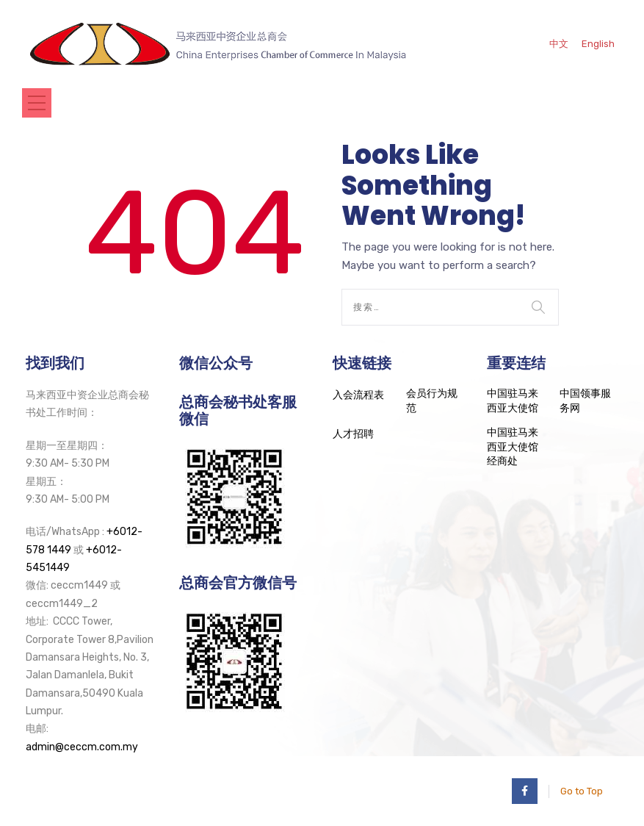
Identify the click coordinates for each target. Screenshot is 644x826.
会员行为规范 (432, 401)
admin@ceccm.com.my (82, 747)
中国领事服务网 (585, 401)
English (598, 44)
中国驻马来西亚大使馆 (513, 401)
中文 (559, 44)
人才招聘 (353, 434)
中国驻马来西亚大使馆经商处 (513, 447)
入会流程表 (358, 395)
